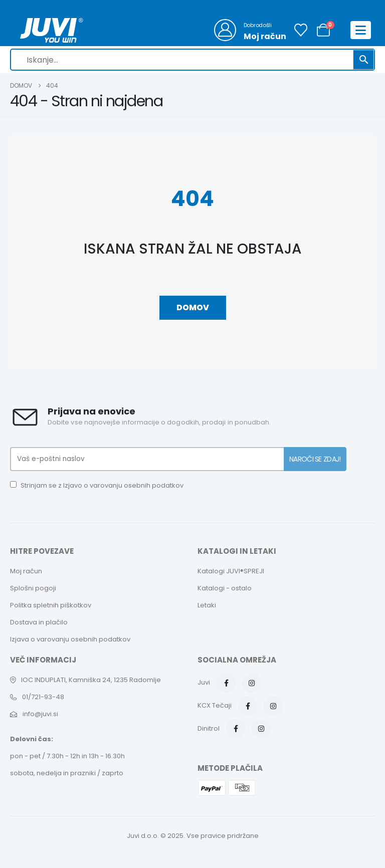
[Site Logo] (52, 30)
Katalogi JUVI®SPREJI (231, 571)
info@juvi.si (40, 714)
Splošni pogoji (33, 588)
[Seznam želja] (301, 30)
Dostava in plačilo (39, 622)
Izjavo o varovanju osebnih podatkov (123, 485)
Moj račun (26, 571)
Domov (193, 307)
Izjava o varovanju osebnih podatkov (70, 639)
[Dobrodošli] (250, 30)
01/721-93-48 (43, 697)
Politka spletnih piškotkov (51, 605)
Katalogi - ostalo (225, 588)
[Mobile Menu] (361, 30)
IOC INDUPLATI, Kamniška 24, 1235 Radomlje (91, 680)
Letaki (207, 605)
